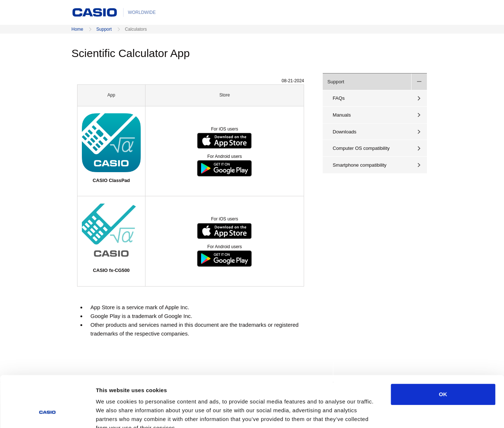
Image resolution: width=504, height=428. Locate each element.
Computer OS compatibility (361, 148)
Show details (384, 414)
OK (443, 350)
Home (77, 29)
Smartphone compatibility (359, 165)
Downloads (344, 132)
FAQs (339, 98)
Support (104, 29)
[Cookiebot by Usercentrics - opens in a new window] (47, 414)
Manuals (342, 115)
